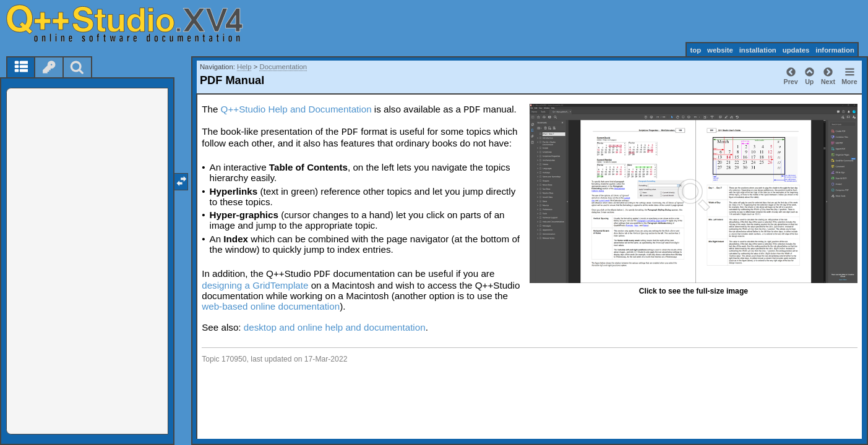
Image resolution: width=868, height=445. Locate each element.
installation (758, 50)
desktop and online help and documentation (335, 327)
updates (796, 50)
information (835, 50)
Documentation (283, 67)
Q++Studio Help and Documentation (296, 109)
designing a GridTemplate (255, 285)
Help (244, 67)
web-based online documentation (271, 306)
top (695, 50)
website (720, 50)
